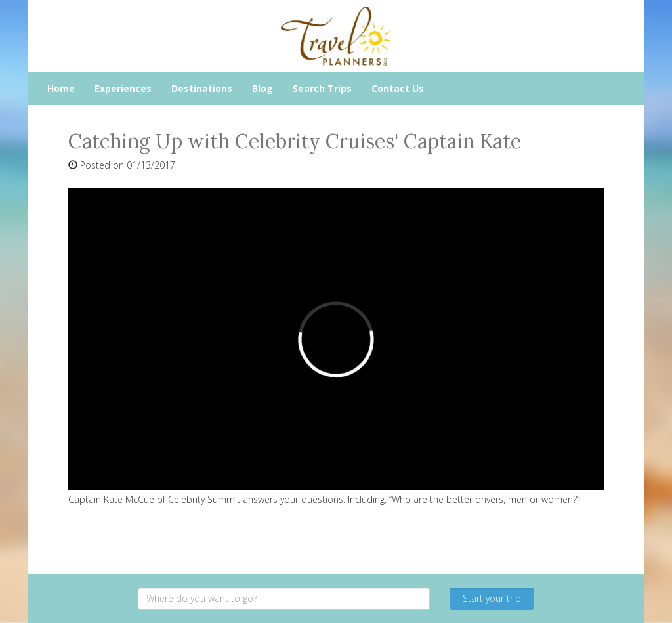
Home (61, 88)
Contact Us (398, 88)
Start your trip (492, 598)
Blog (262, 88)
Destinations (202, 88)
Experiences (123, 88)
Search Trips (322, 88)
